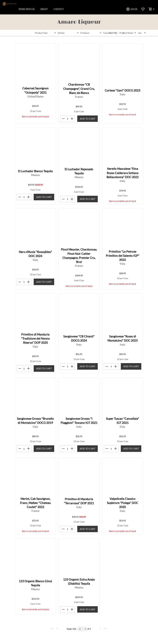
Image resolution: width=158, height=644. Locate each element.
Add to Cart (87, 119)
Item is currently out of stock (35, 116)
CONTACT (59, 9)
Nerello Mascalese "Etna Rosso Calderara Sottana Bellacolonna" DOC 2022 (123, 173)
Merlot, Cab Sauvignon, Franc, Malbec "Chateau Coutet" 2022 (35, 503)
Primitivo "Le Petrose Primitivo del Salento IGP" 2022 (123, 256)
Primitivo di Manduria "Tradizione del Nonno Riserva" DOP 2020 (35, 338)
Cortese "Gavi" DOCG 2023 (122, 90)
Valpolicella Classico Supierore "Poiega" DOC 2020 (122, 503)
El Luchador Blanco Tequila (35, 171)
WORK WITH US (27, 9)
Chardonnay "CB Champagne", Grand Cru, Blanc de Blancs (79, 89)
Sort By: (114, 33)
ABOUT (44, 9)
